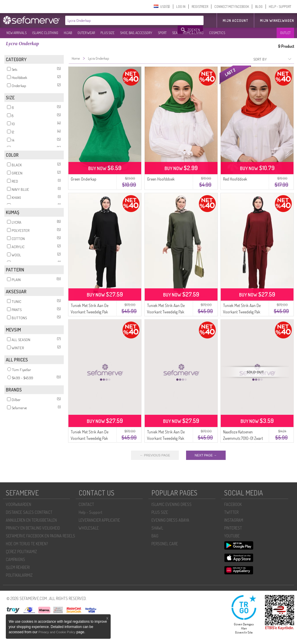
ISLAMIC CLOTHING (45, 33)
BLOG (259, 7)
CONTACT (86, 504)
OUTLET (285, 33)
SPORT (162, 33)
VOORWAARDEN (18, 504)
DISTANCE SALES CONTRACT (29, 512)
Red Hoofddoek (235, 179)
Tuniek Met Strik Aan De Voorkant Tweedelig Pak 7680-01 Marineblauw (90, 438)
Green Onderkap (84, 179)
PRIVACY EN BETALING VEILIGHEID (33, 528)
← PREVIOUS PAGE (155, 455)
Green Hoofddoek (161, 179)
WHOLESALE (89, 528)
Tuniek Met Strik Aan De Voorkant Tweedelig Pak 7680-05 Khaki (166, 312)
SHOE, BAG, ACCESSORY (136, 33)
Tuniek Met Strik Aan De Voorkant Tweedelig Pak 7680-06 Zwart (90, 312)
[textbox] (122, 20)
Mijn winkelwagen (277, 21)
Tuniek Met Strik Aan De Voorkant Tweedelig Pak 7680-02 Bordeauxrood (242, 312)
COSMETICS (217, 33)
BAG (155, 536)
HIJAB (68, 33)
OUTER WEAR (86, 33)
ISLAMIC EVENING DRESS (172, 504)
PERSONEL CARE (165, 544)
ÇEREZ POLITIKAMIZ (21, 552)
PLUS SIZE (107, 33)
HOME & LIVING (193, 33)
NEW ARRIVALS (16, 33)
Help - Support (90, 512)
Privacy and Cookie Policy (57, 632)
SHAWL (157, 528)
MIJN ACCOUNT (235, 21)
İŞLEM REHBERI (18, 567)
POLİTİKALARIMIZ (19, 575)
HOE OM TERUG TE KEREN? (27, 544)
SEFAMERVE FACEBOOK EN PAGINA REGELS (40, 536)
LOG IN (181, 7)
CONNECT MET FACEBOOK (232, 7)
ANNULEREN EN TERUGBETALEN (31, 520)
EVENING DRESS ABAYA (170, 520)
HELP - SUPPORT (280, 7)
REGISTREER (200, 7)
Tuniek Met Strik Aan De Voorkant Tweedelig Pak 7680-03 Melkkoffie (166, 438)
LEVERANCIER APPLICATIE (99, 520)
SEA (175, 33)
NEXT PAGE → (206, 455)
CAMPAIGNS (15, 559)
